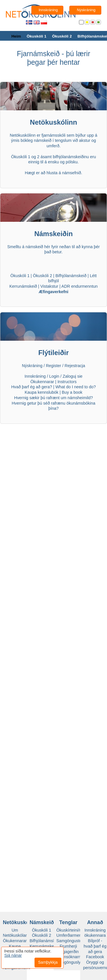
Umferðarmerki (70, 935)
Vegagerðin (68, 952)
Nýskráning (32, 366)
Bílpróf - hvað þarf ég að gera (95, 946)
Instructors (67, 382)
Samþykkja (48, 962)
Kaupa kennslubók (41, 392)
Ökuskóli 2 (62, 36)
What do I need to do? (76, 387)
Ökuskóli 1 (36, 36)
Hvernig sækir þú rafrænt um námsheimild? (54, 398)
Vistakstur (49, 286)
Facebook (95, 957)
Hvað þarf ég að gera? (32, 387)
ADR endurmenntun (79, 286)
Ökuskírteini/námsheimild (79, 930)
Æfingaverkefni (54, 292)
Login (54, 376)
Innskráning (35, 376)
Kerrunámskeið (23, 286)
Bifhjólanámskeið (71, 276)
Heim (16, 36)
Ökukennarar (42, 382)
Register (54, 366)
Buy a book (72, 392)
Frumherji (68, 946)
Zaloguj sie (73, 376)
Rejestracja (75, 366)
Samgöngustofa (71, 941)
